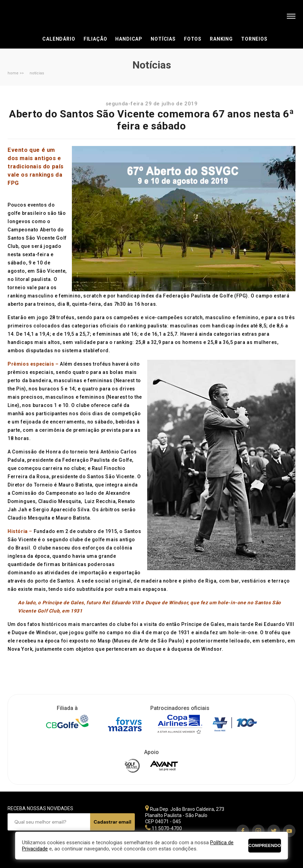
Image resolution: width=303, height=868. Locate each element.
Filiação (95, 39)
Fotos (193, 39)
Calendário (59, 39)
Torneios (254, 39)
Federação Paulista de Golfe (45, 16)
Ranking (221, 39)
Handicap (129, 39)
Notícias (163, 39)
